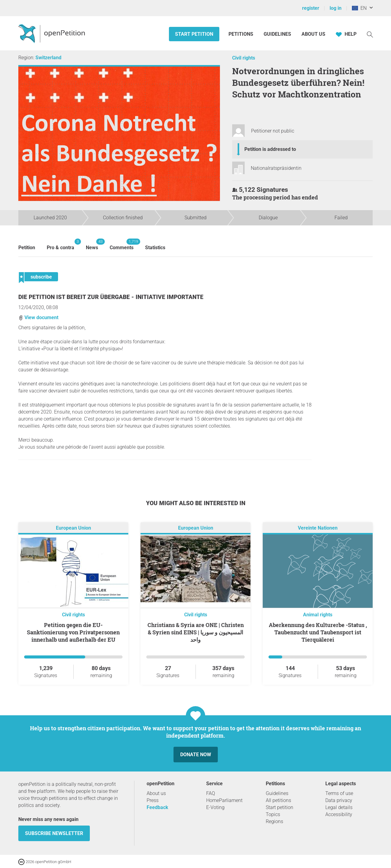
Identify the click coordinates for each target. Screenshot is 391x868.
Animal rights (318, 615)
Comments (122, 244)
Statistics (155, 248)
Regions (274, 821)
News (92, 244)
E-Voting (215, 807)
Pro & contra (60, 244)
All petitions (278, 800)
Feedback (157, 807)
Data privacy (339, 800)
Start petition (194, 34)
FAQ (211, 793)
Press (153, 800)
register (311, 8)
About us (313, 34)
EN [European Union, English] (359, 8)
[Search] (370, 34)
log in (336, 8)
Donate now (196, 755)
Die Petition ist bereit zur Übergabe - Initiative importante (111, 297)
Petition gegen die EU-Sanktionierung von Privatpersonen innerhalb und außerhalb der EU (73, 632)
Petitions (241, 34)
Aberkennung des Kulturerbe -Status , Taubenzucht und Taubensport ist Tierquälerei (318, 632)
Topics (273, 814)
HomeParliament (224, 800)
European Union (73, 528)
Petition (27, 248)
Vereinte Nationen (318, 528)
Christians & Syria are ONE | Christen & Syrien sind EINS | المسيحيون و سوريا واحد (196, 632)
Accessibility (339, 814)
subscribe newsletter (54, 833)
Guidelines (277, 34)
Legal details (339, 807)
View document (38, 317)
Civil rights (244, 58)
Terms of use (339, 793)
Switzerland (48, 58)
